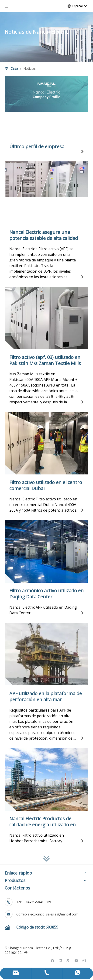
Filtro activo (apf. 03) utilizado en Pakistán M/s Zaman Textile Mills (45, 360)
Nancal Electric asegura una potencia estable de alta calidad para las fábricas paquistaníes (44, 238)
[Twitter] (68, 960)
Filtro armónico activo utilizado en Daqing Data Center (46, 594)
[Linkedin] (60, 960)
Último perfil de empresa (37, 146)
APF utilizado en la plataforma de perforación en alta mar (46, 696)
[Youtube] (76, 960)
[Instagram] (84, 960)
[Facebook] (53, 960)
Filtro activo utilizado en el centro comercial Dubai (46, 485)
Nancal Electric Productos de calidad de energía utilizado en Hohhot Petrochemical (43, 825)
